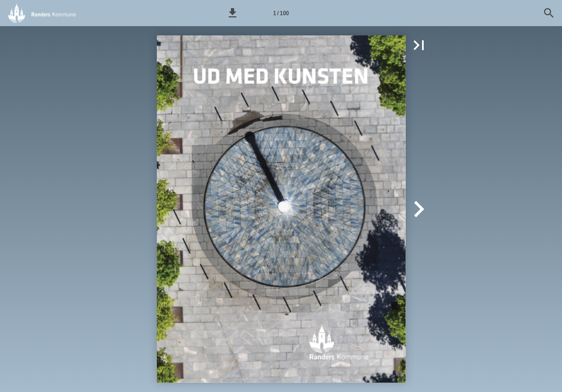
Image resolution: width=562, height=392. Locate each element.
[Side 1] (281, 13)
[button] (233, 13)
